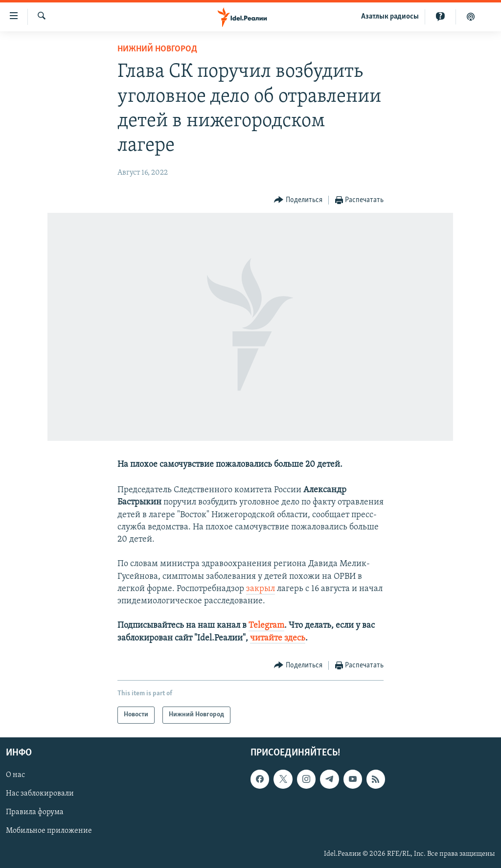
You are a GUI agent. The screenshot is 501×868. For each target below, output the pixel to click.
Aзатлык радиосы (390, 17)
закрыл (261, 589)
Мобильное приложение (49, 831)
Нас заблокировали (40, 794)
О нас (15, 775)
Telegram (266, 626)
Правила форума (35, 812)
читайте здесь (278, 638)
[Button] (298, 200)
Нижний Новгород (157, 49)
